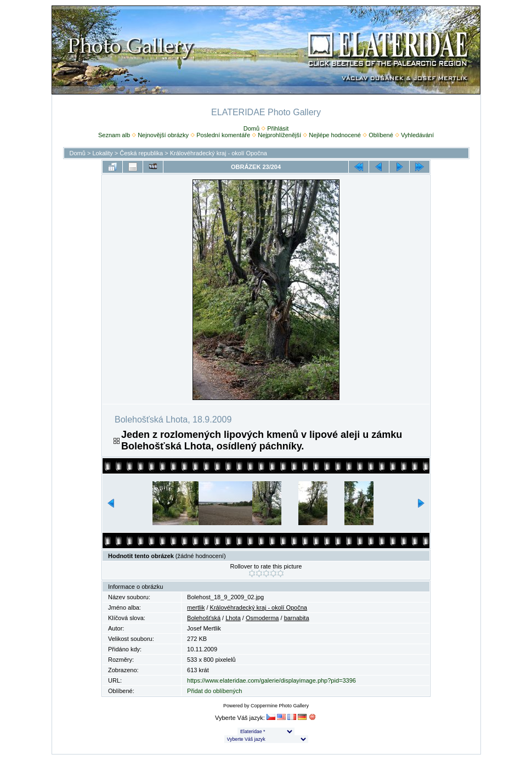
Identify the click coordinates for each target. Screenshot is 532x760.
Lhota (233, 618)
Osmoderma (262, 618)
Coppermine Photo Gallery (280, 706)
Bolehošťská (204, 618)
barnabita (297, 618)
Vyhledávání (417, 135)
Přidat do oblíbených (214, 691)
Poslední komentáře (223, 135)
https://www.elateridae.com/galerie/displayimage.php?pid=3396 (271, 680)
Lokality (102, 153)
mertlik (196, 607)
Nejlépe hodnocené (335, 135)
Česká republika (141, 153)
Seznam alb (114, 135)
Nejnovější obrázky (163, 135)
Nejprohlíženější (279, 135)
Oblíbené (381, 135)
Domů (251, 128)
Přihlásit (278, 128)
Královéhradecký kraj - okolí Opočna (219, 153)
